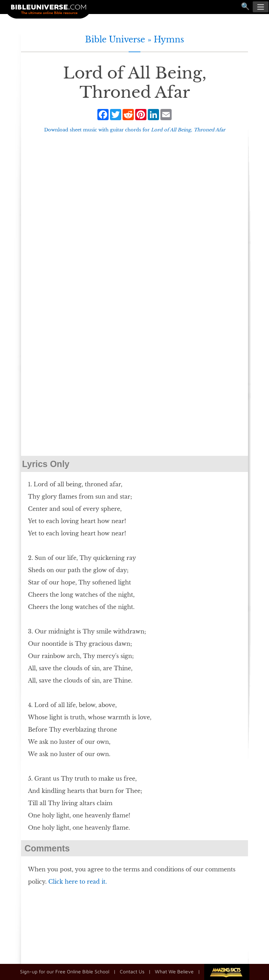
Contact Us (132, 971)
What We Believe (174, 971)
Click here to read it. (78, 882)
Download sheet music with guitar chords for (135, 130)
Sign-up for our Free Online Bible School (65, 971)
